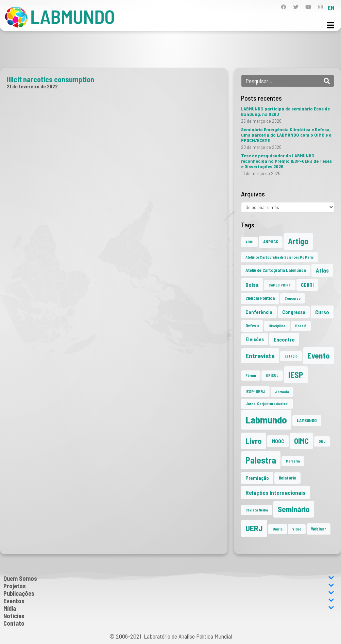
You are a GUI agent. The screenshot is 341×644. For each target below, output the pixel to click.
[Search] (327, 81)
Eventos (169, 601)
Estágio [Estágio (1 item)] (291, 356)
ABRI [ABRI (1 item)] (249, 242)
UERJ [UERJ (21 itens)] (254, 528)
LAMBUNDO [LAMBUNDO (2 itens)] (307, 420)
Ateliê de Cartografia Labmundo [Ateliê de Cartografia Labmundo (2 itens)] (276, 270)
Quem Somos (169, 578)
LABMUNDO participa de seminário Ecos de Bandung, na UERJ (285, 111)
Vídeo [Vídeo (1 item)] (297, 529)
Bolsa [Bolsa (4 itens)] (252, 285)
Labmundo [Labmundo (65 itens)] (266, 420)
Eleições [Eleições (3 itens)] (255, 339)
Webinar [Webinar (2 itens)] (319, 529)
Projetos (169, 586)
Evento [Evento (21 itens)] (319, 355)
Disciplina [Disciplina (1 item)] (277, 326)
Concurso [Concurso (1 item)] (293, 298)
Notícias (14, 616)
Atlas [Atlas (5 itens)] (322, 270)
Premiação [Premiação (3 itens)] (257, 478)
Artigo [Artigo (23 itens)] (298, 241)
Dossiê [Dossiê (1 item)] (301, 326)
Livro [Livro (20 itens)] (254, 441)
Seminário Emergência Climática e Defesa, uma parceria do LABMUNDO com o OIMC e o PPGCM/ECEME (286, 135)
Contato (14, 623)
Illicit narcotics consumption (50, 79)
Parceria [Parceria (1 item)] (293, 461)
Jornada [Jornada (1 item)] (282, 392)
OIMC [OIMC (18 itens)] (301, 441)
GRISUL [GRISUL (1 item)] (272, 375)
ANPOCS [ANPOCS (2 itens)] (271, 242)
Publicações (169, 593)
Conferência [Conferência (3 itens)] (259, 312)
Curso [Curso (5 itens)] (322, 312)
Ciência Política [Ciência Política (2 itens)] (260, 298)
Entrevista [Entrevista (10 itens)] (260, 355)
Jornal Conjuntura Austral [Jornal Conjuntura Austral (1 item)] (267, 404)
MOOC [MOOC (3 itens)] (278, 441)
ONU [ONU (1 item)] (322, 441)
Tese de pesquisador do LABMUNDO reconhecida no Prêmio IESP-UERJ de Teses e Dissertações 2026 (286, 161)
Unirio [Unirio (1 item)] (278, 529)
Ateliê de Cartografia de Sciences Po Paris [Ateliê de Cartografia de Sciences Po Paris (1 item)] (280, 257)
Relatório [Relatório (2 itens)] (287, 478)
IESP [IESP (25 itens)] (296, 375)
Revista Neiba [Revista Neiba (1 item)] (257, 510)
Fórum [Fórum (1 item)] (251, 375)
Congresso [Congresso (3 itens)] (294, 312)
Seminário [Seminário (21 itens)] (294, 509)
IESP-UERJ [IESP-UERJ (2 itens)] (255, 391)
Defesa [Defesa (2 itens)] (252, 326)
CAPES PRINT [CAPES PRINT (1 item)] (280, 285)
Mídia (169, 608)
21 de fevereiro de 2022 (32, 86)
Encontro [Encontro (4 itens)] (284, 339)
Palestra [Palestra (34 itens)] (261, 460)
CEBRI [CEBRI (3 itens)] (307, 285)
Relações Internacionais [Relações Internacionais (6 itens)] (276, 492)
